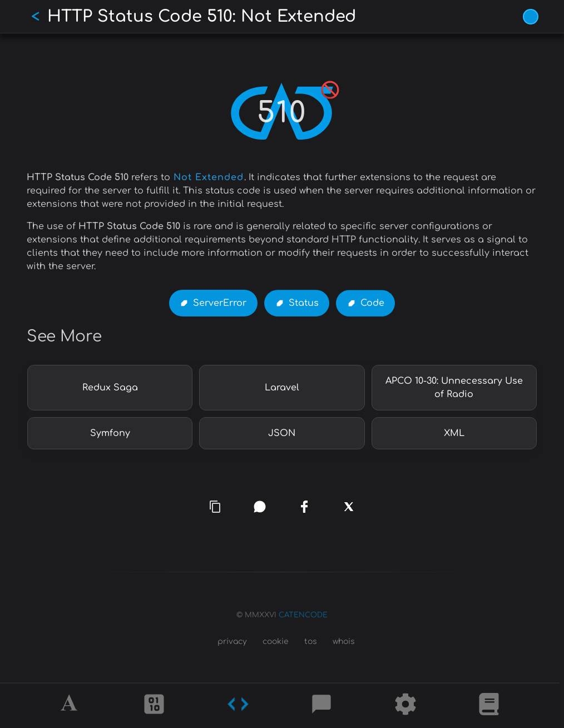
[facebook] (304, 507)
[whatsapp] (260, 507)
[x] (349, 511)
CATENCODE (303, 615)
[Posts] (321, 706)
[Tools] (405, 706)
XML (454, 433)
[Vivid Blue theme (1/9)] (531, 17)
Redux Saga (110, 388)
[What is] (489, 706)
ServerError (220, 303)
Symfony (110, 433)
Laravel (282, 388)
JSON (282, 433)
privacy (232, 642)
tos (311, 642)
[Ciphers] (154, 706)
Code (372, 304)
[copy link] (215, 507)
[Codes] (238, 706)
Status (304, 304)
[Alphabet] (71, 706)
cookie (276, 642)
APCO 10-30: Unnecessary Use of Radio (454, 388)
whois (344, 642)
